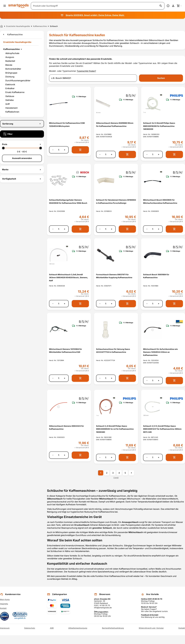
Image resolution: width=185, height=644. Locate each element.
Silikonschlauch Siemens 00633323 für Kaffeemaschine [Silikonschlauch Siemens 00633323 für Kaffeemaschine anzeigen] (66, 427)
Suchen (161, 78)
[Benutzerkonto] (173, 6)
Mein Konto (5, 599)
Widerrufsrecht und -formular (151, 628)
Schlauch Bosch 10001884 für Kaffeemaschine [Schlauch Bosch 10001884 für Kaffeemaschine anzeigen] (156, 276)
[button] (22, 144)
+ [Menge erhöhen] (65, 150)
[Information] (168, 6)
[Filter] (22, 134)
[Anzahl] (59, 150)
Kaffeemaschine (12, 49)
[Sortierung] (22, 124)
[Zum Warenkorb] (179, 6)
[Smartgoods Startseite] (18, 6)
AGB (52, 628)
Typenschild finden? (86, 71)
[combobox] (93, 78)
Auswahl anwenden (22, 158)
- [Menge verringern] (53, 150)
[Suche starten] (161, 6)
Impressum (5, 628)
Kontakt (3, 608)
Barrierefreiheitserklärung (113, 628)
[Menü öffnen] (5, 6)
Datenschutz (30, 628)
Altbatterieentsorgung (78, 628)
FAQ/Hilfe (4, 604)
